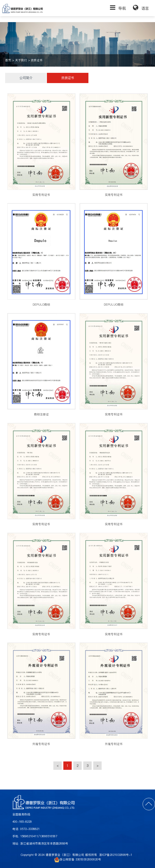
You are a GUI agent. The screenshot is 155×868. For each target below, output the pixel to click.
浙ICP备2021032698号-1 (116, 855)
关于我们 (21, 60)
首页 (8, 60)
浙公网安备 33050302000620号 (78, 860)
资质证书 (37, 60)
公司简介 (26, 78)
